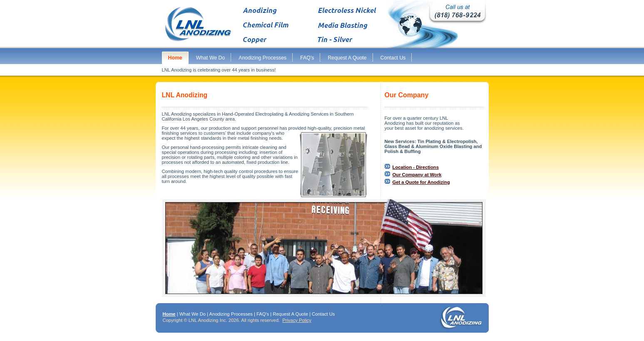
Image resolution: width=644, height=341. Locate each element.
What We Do (193, 314)
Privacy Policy (297, 320)
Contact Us (323, 314)
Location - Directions (416, 167)
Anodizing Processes (231, 314)
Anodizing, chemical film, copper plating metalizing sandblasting (322, 24)
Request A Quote (290, 314)
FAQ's (263, 314)
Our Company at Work (417, 175)
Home (169, 314)
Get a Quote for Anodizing (421, 182)
